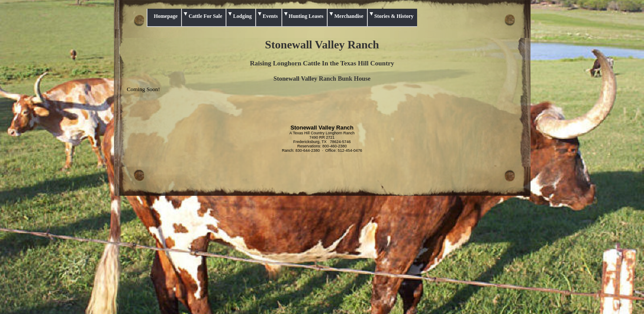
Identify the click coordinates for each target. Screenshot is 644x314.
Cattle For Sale (205, 16)
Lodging (242, 16)
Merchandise (349, 16)
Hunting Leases (306, 16)
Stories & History (394, 16)
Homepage (166, 16)
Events (270, 16)
